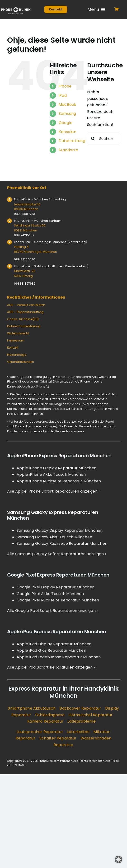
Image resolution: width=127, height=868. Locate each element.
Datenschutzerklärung (24, 326)
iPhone (65, 86)
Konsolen (67, 132)
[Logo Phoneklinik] (16, 9)
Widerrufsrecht (18, 333)
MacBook (68, 104)
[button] (118, 859)
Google (66, 123)
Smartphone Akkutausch (32, 708)
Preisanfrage (17, 355)
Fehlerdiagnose (50, 715)
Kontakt (13, 348)
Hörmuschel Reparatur (91, 715)
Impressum (16, 340)
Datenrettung (72, 141)
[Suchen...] (103, 139)
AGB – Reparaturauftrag (25, 312)
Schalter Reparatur (58, 738)
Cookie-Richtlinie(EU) (23, 319)
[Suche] (93, 139)
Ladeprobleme (82, 721)
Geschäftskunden (21, 362)
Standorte (68, 150)
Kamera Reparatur (45, 721)
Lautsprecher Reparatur (40, 732)
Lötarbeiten (78, 732)
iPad (63, 95)
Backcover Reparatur (80, 708)
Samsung (67, 113)
